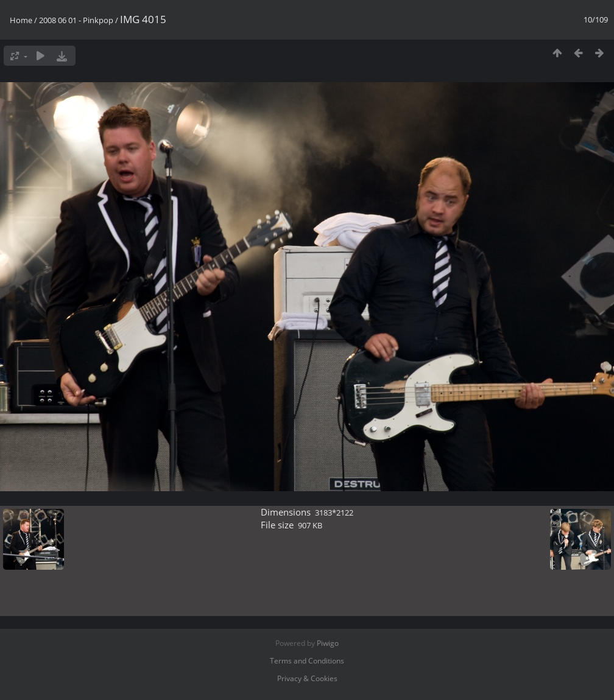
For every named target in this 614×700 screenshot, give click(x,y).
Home (21, 20)
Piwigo (328, 643)
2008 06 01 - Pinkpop (76, 20)
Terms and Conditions (307, 661)
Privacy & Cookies (307, 678)
